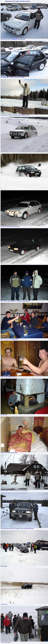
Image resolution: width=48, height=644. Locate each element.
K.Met (5, 77)
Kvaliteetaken (14, 39)
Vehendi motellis (15, 339)
